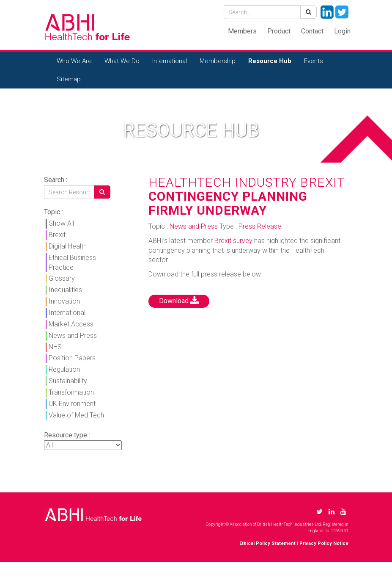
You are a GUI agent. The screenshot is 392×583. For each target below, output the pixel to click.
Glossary (62, 278)
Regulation (64, 369)
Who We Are (74, 61)
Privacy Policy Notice (324, 543)
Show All (61, 223)
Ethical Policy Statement (267, 543)
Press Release (260, 226)
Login (342, 31)
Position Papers (72, 358)
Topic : (53, 212)
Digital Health (68, 246)
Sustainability (68, 381)
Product (279, 31)
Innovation (64, 301)
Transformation (71, 392)
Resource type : (67, 435)
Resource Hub (270, 61)
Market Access (71, 324)
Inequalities (65, 290)
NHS (55, 347)
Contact (312, 31)
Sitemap (69, 79)
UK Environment (72, 404)
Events (314, 61)
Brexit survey (233, 241)
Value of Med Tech (76, 415)
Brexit (57, 235)
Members (242, 31)
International (170, 61)
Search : (56, 180)
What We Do (122, 61)
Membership (218, 61)
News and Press (73, 336)
